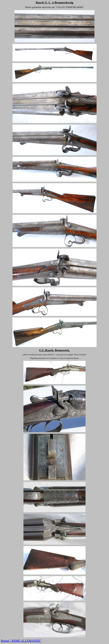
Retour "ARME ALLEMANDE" (21, 641)
